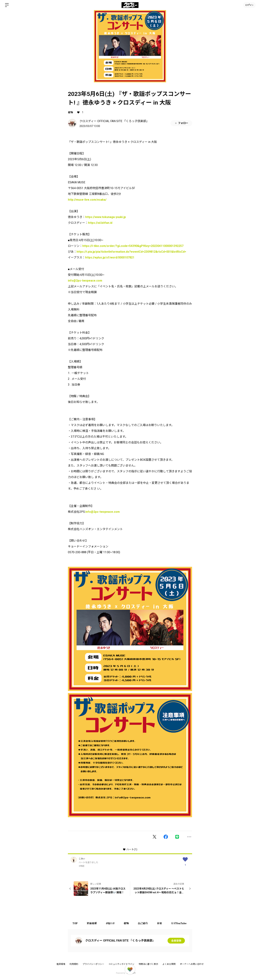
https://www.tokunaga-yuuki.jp (106, 217)
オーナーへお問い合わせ (192, 964)
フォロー (181, 123)
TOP (75, 923)
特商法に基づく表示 (148, 964)
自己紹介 (143, 923)
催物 (70, 112)
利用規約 (74, 964)
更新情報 (92, 923)
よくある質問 (169, 964)
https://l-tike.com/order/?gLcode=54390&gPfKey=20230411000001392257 (133, 246)
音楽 (159, 923)
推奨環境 (61, 964)
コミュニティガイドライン (121, 964)
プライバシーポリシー (93, 964)
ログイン (249, 5)
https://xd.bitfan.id (100, 223)
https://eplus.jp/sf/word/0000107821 (110, 257)
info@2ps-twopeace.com (85, 281)
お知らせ (110, 923)
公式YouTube (179, 923)
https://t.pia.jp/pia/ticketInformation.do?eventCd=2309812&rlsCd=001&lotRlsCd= (131, 252)
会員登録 (176, 941)
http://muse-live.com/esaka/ (87, 200)
